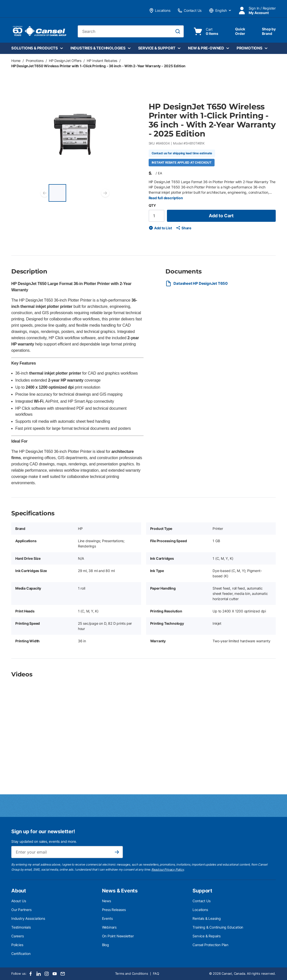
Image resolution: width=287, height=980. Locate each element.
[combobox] (131, 31)
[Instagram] (47, 974)
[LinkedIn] (39, 974)
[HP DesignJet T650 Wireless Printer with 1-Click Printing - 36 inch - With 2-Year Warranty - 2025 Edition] (57, 193)
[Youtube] (55, 974)
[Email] (63, 974)
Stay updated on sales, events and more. (44, 841)
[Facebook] (31, 974)
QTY (152, 205)
